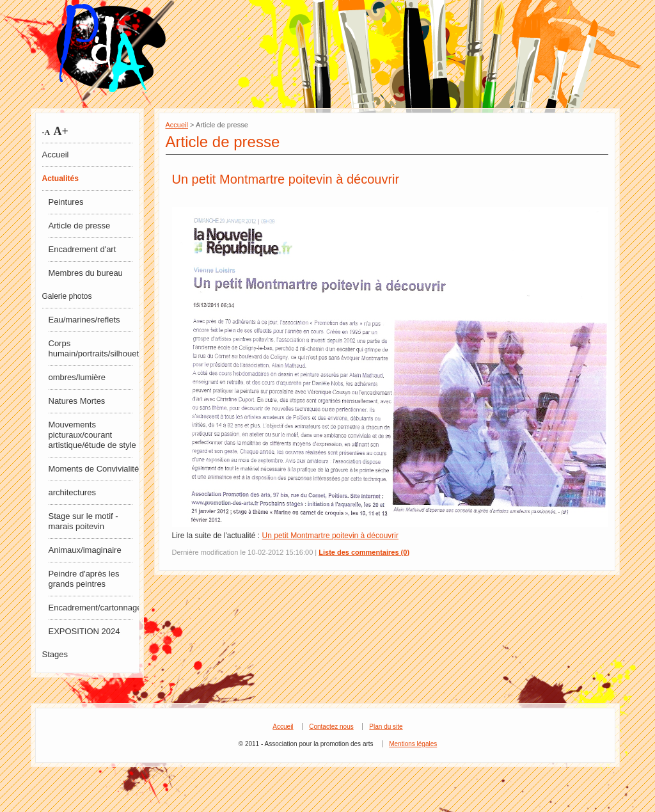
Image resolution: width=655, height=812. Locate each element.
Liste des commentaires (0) (364, 552)
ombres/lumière (77, 377)
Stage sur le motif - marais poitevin (83, 521)
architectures (72, 492)
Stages (55, 654)
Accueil (56, 155)
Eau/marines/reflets (84, 320)
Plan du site (386, 727)
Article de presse (80, 226)
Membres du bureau (86, 273)
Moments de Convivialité (94, 469)
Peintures (66, 202)
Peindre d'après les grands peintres (84, 579)
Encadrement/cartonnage (94, 608)
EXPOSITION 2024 (84, 631)
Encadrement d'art (83, 249)
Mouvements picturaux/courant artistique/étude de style (92, 435)
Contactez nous (331, 727)
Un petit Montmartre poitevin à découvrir (286, 179)
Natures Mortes (77, 401)
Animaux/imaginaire (85, 550)
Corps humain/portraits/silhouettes (94, 348)
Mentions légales (413, 744)
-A (46, 132)
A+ (59, 131)
